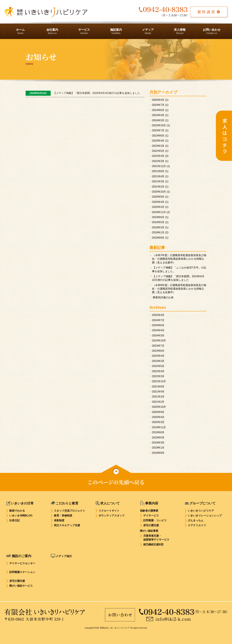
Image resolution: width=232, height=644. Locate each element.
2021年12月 (159, 166)
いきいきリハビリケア (201, 511)
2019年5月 (158, 222)
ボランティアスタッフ (112, 516)
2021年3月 (158, 181)
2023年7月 (158, 130)
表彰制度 (59, 520)
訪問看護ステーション (22, 572)
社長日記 (14, 520)
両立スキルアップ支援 (67, 525)
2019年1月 (158, 232)
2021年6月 (158, 171)
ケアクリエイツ (197, 525)
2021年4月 (158, 176)
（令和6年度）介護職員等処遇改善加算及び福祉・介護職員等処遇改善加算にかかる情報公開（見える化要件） (179, 289)
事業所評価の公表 (163, 297)
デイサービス (151, 516)
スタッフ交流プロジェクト (70, 511)
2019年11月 (159, 212)
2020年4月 (158, 202)
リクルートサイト (109, 511)
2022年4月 (158, 156)
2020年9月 (158, 197)
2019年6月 (158, 217)
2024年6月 (158, 110)
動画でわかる (17, 511)
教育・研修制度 (63, 516)
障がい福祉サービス (21, 586)
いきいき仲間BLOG (21, 516)
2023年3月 (158, 146)
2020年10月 (159, 192)
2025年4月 (158, 100)
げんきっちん (196, 520)
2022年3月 (158, 161)
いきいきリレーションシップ (205, 516)
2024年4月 (158, 115)
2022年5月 (158, 151)
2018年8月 (158, 238)
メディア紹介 (65, 556)
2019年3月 (158, 227)
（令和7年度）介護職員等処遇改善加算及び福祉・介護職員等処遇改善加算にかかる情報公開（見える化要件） (179, 259)
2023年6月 (158, 136)
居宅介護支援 (151, 525)
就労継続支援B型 (153, 544)
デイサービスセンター (22, 563)
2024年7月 (158, 105)
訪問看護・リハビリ (155, 520)
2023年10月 (159, 125)
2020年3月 (158, 207)
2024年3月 (158, 120)
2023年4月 (158, 141)
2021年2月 (158, 187)
